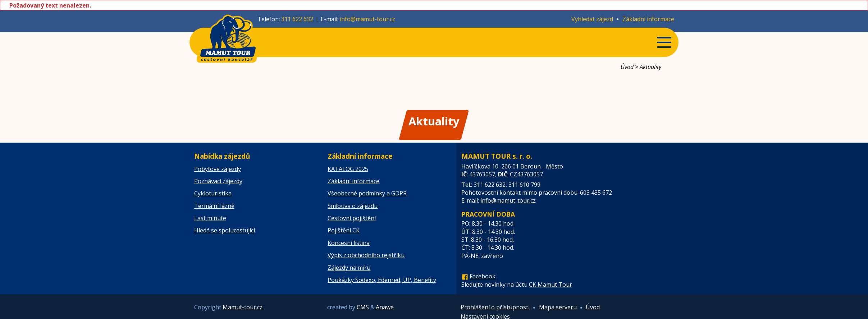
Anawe (385, 307)
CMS (363, 307)
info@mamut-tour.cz (367, 19)
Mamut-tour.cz (243, 307)
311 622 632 (297, 19)
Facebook (483, 276)
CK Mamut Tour (551, 285)
